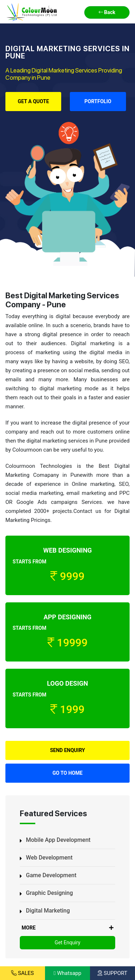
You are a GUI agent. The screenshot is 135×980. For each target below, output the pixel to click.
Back (107, 12)
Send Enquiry (67, 750)
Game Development (51, 875)
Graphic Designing (49, 893)
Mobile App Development (58, 840)
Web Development (49, 858)
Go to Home (68, 773)
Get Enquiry (67, 942)
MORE (67, 928)
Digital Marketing (48, 911)
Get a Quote (33, 101)
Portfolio (98, 101)
